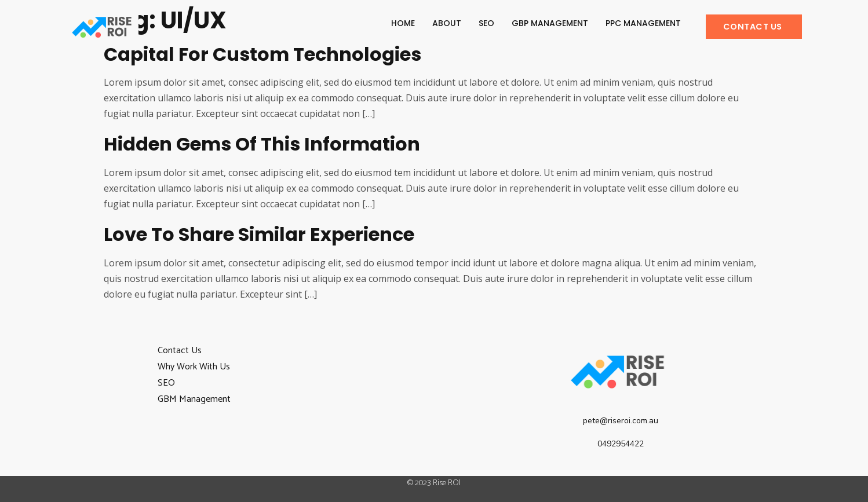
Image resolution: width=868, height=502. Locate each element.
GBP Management (550, 23)
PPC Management (643, 23)
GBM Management (194, 399)
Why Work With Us (194, 367)
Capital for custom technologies (262, 54)
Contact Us (180, 351)
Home (403, 23)
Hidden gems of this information (262, 144)
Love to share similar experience (259, 234)
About (447, 23)
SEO (486, 23)
